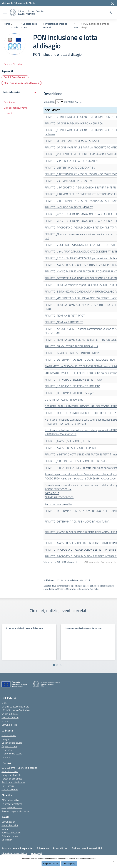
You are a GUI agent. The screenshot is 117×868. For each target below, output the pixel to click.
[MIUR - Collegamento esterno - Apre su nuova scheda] (18, 3)
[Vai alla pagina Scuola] (15, 27)
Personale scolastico (12, 779)
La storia (6, 757)
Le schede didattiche (12, 804)
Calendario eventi (10, 836)
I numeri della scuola (12, 754)
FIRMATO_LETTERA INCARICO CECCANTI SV (70, 168)
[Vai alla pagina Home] (7, 24)
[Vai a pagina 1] (54, 665)
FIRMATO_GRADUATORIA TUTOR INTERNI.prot (71, 346)
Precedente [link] (93, 562)
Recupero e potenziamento (15, 811)
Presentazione (9, 735)
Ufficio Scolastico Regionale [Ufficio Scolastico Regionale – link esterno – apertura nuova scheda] (15, 707)
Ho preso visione (51, 864)
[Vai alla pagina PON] (76, 27)
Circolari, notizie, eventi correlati (15, 110)
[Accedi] (113, 3)
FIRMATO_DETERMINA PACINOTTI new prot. (70, 393)
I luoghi (5, 739)
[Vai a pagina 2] (57, 665)
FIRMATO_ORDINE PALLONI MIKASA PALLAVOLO (73, 141)
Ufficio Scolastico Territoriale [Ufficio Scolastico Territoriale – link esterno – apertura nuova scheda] (16, 710)
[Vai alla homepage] (13, 12)
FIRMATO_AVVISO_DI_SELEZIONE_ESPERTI (70, 448)
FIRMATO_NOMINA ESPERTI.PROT (65, 316)
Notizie (5, 829)
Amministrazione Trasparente (17, 848)
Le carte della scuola (12, 743)
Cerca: (95, 102)
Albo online (43, 848)
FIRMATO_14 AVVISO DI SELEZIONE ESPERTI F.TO (73, 380)
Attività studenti (10, 771)
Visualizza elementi (59, 102)
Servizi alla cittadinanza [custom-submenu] (13, 782)
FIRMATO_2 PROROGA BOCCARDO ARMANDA (72, 161)
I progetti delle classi (12, 807)
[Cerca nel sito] (110, 13)
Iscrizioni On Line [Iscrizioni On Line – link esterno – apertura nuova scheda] (10, 717)
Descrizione (9, 102)
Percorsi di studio (10, 789)
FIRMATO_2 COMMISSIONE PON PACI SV (68, 181)
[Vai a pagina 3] (61, 665)
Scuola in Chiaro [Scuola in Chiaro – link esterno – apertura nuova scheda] (10, 714)
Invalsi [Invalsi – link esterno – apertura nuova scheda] (5, 721)
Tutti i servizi (8, 786)
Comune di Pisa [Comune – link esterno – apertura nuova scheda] (9, 725)
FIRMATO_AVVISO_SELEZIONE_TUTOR (67, 441)
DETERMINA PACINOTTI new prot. (64, 400)
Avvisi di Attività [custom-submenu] (10, 825)
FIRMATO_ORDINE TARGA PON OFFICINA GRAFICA (74, 123)
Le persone (7, 750)
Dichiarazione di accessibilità (87, 848)
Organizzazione (9, 746)
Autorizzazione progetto (58, 504)
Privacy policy (69, 864)
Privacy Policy (60, 848)
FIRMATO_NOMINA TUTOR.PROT (64, 322)
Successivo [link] (107, 562)
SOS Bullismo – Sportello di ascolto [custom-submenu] (19, 768)
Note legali (37, 853)
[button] (19, 92)
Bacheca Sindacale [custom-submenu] (11, 833)
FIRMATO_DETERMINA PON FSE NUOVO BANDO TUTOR (77, 522)
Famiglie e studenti (11, 775)
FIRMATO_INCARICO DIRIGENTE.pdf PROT (69, 207)
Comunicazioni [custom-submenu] (9, 822)
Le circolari (7, 840)
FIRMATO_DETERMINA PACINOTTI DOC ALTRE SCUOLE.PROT (80, 360)
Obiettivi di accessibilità (14, 853)
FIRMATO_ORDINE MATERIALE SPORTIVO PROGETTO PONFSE (81, 147)
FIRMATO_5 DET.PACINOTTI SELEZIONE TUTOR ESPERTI (77, 461)
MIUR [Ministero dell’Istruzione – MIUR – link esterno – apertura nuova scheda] (4, 703)
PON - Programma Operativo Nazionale (22, 83)
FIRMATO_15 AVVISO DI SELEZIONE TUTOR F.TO (72, 386)
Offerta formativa (10, 800)
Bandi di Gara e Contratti (15, 77)
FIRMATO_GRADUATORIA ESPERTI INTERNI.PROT (73, 353)
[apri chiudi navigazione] (5, 13)
